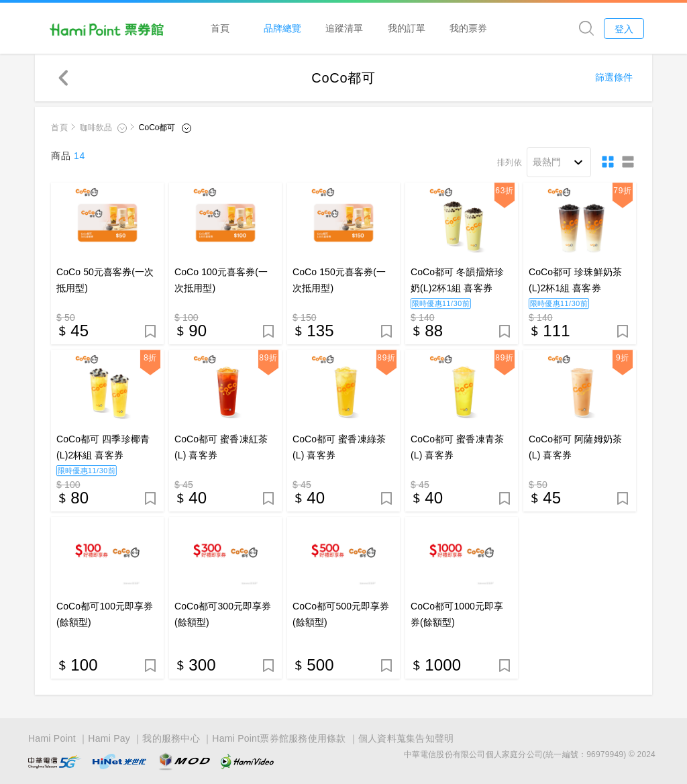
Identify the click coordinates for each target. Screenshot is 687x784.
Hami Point (52, 738)
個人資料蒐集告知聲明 (406, 738)
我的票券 (468, 28)
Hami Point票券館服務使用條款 (279, 738)
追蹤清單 (344, 28)
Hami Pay (109, 738)
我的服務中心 (171, 738)
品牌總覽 (282, 28)
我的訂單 (407, 28)
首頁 (220, 28)
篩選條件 (614, 77)
